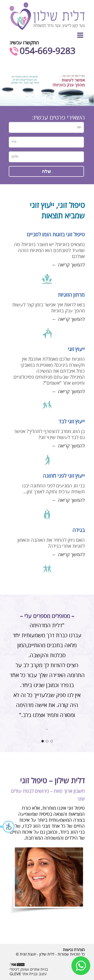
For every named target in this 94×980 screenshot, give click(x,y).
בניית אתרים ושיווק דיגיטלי (29, 970)
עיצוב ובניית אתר (34, 974)
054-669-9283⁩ (47, 51)
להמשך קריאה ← (68, 265)
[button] (8, 827)
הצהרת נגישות (74, 950)
